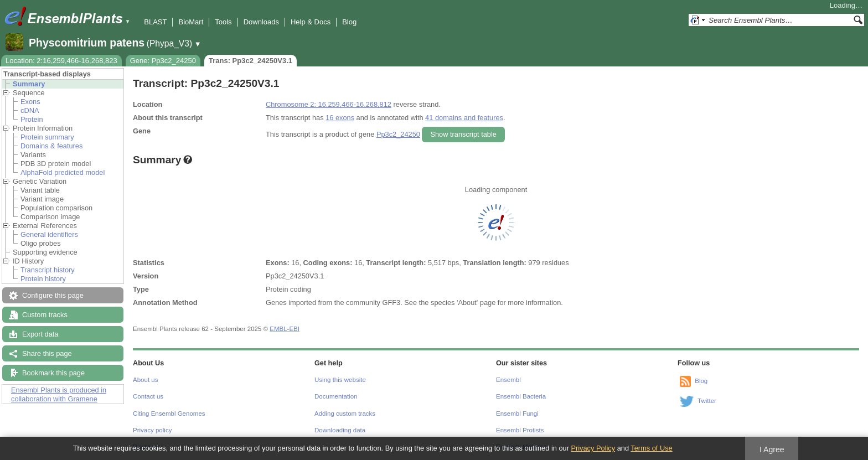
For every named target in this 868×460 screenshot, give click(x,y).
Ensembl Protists (520, 430)
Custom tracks (45, 315)
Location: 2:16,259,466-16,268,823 (61, 61)
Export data (40, 334)
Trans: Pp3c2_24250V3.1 (250, 61)
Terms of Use (651, 448)
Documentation (336, 396)
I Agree (772, 449)
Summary (29, 84)
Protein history (43, 279)
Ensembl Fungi (517, 414)
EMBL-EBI (285, 329)
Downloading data (340, 430)
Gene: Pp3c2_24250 (163, 61)
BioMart (191, 22)
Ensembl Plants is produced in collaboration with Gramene (59, 394)
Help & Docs (311, 22)
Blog (349, 22)
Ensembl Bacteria (521, 396)
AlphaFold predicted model (63, 172)
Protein (32, 119)
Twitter (707, 401)
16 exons (340, 118)
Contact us (148, 396)
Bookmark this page (53, 373)
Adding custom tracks (345, 414)
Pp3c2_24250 (398, 134)
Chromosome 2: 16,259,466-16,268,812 (329, 104)
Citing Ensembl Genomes (169, 414)
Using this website (340, 380)
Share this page (47, 353)
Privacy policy (152, 430)
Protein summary (47, 137)
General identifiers (49, 234)
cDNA (30, 110)
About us (145, 380)
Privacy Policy (593, 448)
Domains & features (51, 146)
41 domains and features (464, 118)
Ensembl (508, 380)
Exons (30, 102)
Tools (223, 22)
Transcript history (48, 270)
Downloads (261, 22)
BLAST (155, 22)
